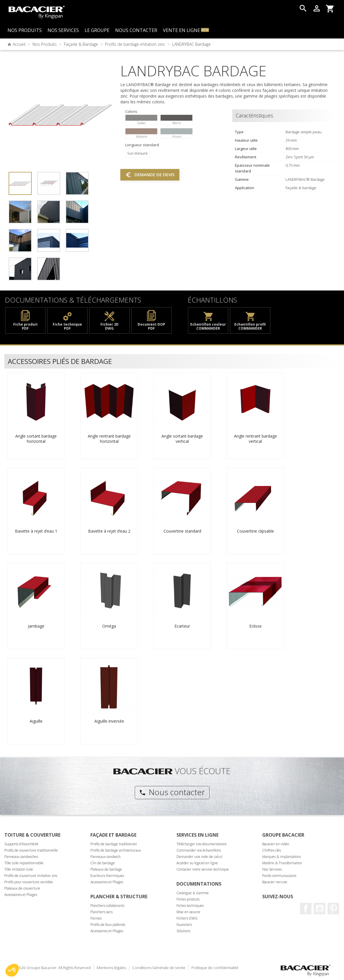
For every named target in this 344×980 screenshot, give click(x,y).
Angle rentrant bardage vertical (255, 439)
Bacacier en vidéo (276, 844)
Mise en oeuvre (188, 912)
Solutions (183, 931)
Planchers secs (101, 912)
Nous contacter (172, 792)
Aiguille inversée (109, 721)
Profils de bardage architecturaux (116, 850)
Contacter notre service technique (203, 869)
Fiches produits (188, 899)
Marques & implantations (282, 857)
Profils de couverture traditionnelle (31, 850)
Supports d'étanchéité (21, 844)
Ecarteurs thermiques (107, 876)
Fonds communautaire (279, 876)
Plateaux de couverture (22, 888)
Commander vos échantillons (199, 850)
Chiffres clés (272, 850)
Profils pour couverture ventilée (29, 882)
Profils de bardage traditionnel (114, 844)
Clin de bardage (103, 863)
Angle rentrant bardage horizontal (109, 439)
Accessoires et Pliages (21, 895)
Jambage (36, 626)
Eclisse (255, 626)
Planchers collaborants (107, 906)
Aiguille (36, 721)
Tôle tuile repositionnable (24, 863)
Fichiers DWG (187, 918)
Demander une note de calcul (199, 857)
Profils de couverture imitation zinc (31, 876)
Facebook (306, 909)
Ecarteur (182, 626)
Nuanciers (184, 925)
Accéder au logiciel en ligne (197, 863)
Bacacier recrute (275, 882)
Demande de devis (150, 175)
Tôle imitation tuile (19, 869)
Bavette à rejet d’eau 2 (109, 531)
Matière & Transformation (282, 863)
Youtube (320, 909)
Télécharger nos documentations (202, 844)
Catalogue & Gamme (193, 893)
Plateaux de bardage (106, 869)
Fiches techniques (190, 906)
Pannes (96, 918)
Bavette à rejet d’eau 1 (36, 531)
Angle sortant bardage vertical (182, 439)
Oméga (109, 626)
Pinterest (333, 909)
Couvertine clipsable (255, 531)
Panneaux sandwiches (21, 857)
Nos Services (272, 869)
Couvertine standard (182, 531)
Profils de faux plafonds (108, 925)
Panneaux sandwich (106, 857)
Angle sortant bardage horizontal (36, 439)
